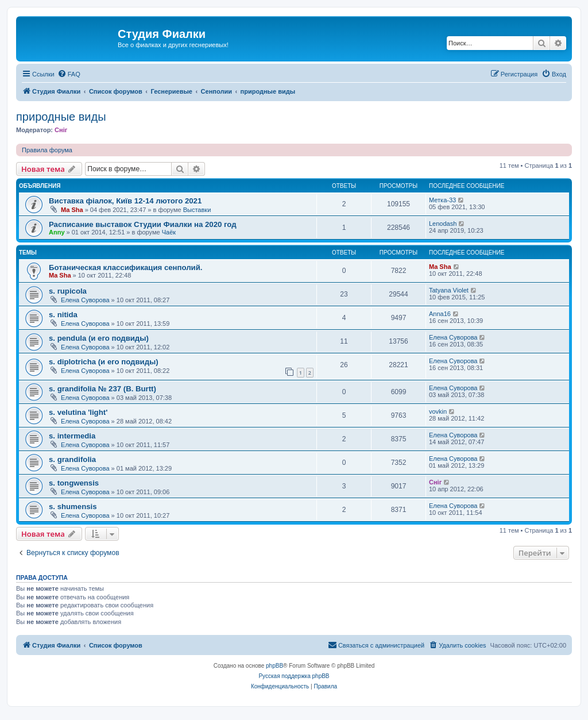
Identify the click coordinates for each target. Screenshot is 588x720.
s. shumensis (73, 507)
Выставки (197, 210)
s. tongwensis (74, 483)
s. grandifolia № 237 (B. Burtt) (102, 389)
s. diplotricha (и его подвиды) (104, 362)
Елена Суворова (85, 300)
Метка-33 (442, 200)
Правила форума (47, 150)
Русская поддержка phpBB (294, 676)
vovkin (438, 411)
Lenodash (443, 224)
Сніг (61, 130)
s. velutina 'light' (78, 412)
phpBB (274, 666)
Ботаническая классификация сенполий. (126, 267)
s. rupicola (68, 291)
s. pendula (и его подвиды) (99, 338)
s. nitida (63, 315)
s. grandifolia (72, 459)
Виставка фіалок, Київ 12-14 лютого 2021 (125, 201)
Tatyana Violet (449, 290)
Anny (57, 232)
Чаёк (169, 232)
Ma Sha (72, 210)
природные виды (61, 117)
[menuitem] (69, 74)
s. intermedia (72, 436)
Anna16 (440, 314)
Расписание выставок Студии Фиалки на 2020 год (143, 224)
